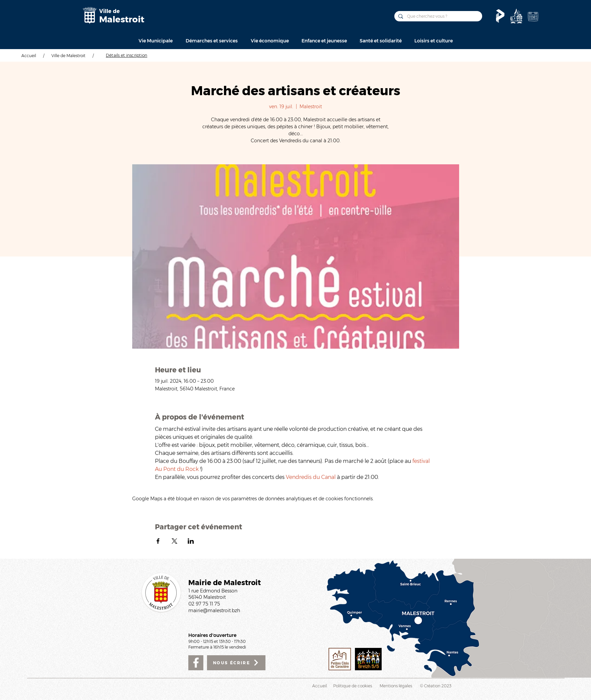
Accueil (29, 56)
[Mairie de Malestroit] (89, 16)
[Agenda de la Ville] (533, 16)
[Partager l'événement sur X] (174, 541)
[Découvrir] (516, 16)
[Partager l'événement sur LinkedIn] (191, 541)
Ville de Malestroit (68, 56)
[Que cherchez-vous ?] (438, 16)
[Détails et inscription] (127, 55)
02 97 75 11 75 (204, 604)
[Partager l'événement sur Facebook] (158, 541)
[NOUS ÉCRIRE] (236, 663)
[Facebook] (196, 663)
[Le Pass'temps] (500, 16)
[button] (155, 41)
